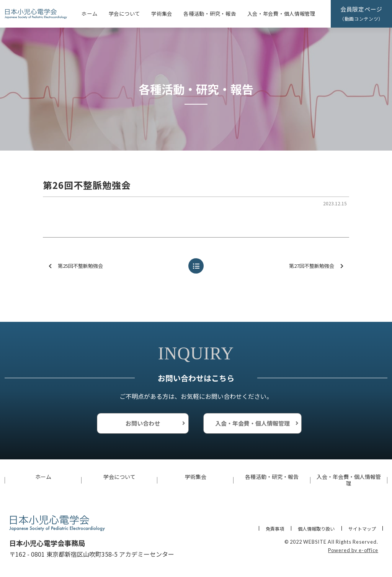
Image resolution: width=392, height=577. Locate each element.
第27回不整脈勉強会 (316, 266)
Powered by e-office (353, 550)
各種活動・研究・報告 (210, 14)
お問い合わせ (143, 423)
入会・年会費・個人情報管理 (281, 14)
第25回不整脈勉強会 (76, 266)
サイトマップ (362, 529)
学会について (124, 14)
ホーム (89, 14)
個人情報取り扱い (316, 529)
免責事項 (275, 529)
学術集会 (162, 14)
